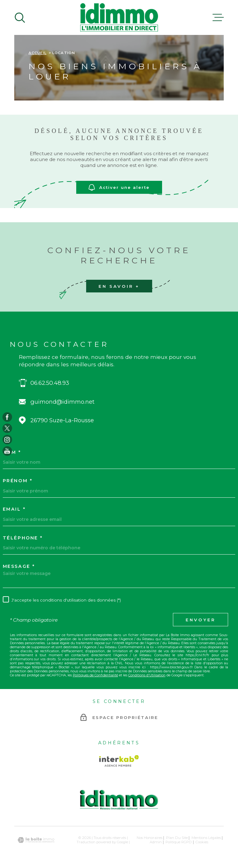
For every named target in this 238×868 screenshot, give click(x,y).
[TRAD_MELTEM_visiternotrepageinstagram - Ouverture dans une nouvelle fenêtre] (7, 440)
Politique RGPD (179, 842)
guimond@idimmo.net (62, 402)
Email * (14, 509)
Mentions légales (206, 838)
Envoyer (201, 620)
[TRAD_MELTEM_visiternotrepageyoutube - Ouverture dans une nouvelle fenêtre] (7, 451)
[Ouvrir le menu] (218, 18)
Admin (156, 842)
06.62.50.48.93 (50, 383)
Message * (19, 566)
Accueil (37, 53)
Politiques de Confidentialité (95, 675)
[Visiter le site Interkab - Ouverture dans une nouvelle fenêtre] (119, 761)
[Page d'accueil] (119, 17)
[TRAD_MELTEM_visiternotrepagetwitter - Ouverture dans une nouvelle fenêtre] (7, 428)
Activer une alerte (119, 187)
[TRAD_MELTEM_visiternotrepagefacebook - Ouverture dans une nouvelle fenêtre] (7, 417)
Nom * (12, 452)
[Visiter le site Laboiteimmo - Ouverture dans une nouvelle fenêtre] (36, 840)
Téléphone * (23, 538)
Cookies (202, 842)
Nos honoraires (150, 838)
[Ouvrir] (20, 18)
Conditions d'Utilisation (147, 675)
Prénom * (18, 481)
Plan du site (177, 838)
